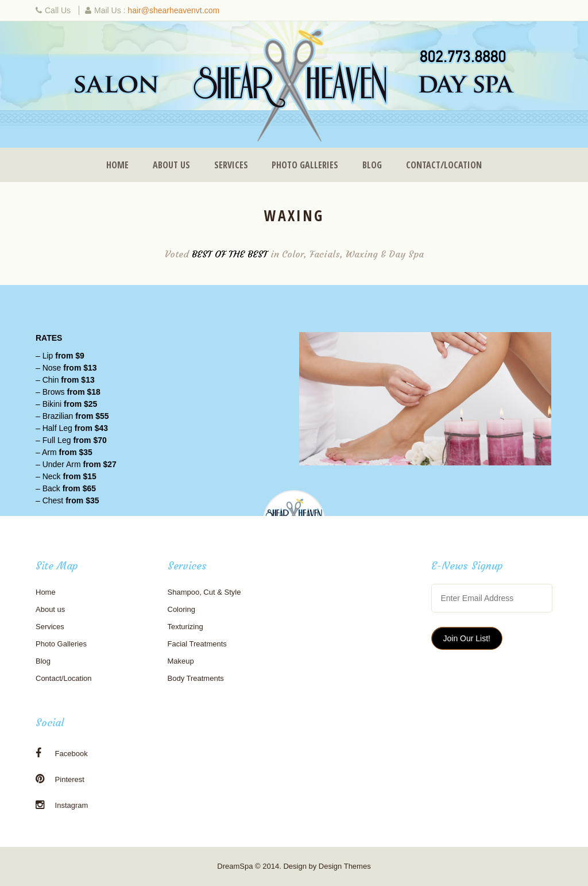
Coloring (181, 609)
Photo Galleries (305, 165)
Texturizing (185, 627)
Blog (372, 165)
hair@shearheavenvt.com (173, 10)
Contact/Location (444, 165)
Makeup (181, 661)
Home (117, 165)
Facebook (62, 753)
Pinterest (60, 779)
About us (171, 165)
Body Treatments (196, 678)
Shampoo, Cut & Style (204, 592)
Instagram (62, 805)
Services (231, 165)
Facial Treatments (197, 644)
